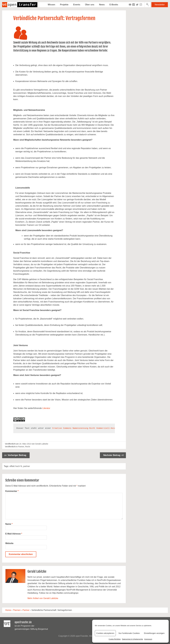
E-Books (114, 5)
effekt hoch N (16, 466)
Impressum (148, 639)
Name (9, 524)
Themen (17, 610)
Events (77, 5)
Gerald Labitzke (42, 444)
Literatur (46, 408)
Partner (21, 447)
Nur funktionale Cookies (129, 633)
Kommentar (12, 491)
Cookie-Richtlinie (115, 639)
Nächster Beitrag (112, 455)
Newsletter (160, 5)
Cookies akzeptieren (105, 633)
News (102, 5)
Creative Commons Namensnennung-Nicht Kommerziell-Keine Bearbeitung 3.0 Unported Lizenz (104, 428)
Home (8, 610)
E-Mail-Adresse (14, 534)
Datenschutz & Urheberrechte (132, 639)
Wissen (51, 5)
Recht (28, 447)
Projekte (64, 5)
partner (27, 466)
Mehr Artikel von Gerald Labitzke (43, 598)
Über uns (90, 5)
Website (9, 543)
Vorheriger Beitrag (17, 455)
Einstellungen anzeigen (154, 633)
